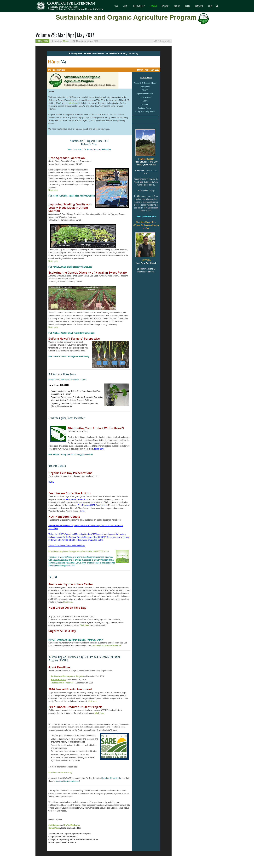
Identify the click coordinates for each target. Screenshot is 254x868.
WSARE (145, 104)
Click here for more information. (107, 646)
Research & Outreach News (145, 83)
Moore (66, 41)
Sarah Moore (54, 828)
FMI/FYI (145, 101)
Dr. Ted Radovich (72, 825)
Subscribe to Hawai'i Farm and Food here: (67, 546)
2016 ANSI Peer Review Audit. (75, 499)
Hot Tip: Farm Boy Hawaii (145, 112)
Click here (84, 625)
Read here (68, 602)
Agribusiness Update (145, 94)
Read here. (53, 190)
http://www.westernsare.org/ (60, 772)
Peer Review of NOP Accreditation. (93, 505)
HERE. (82, 511)
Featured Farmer (145, 108)
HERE (51, 482)
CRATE (145, 90)
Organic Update (145, 97)
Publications (145, 87)
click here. (74, 103)
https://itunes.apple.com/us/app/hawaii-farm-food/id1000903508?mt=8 (79, 551)
